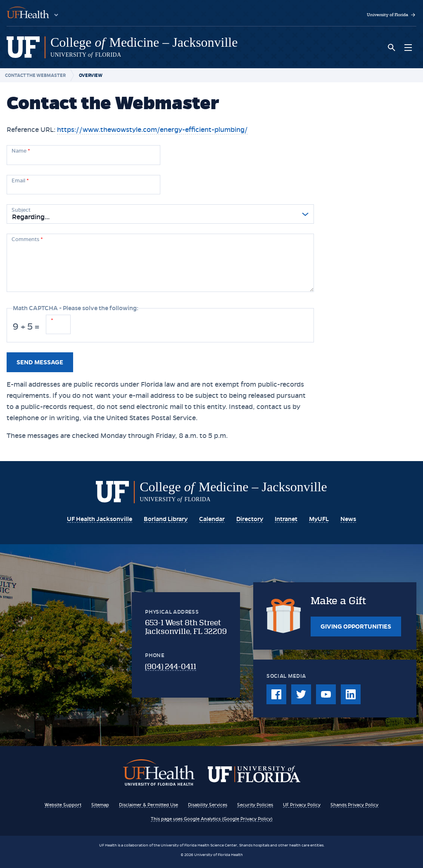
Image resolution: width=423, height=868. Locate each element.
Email (20, 181)
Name (21, 151)
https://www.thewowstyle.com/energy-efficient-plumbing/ (152, 130)
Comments (27, 239)
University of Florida (392, 15)
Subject (21, 210)
